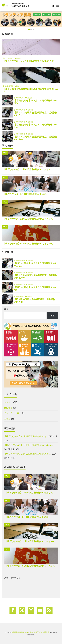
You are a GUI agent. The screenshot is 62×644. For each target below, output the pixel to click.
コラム (7, 419)
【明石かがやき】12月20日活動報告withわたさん (28, 454)
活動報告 (8, 408)
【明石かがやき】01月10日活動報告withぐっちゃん (29, 445)
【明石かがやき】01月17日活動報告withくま (26, 436)
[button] (5, 19)
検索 (6, 309)
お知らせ (8, 402)
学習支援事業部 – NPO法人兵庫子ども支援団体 (31, 632)
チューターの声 (12, 413)
